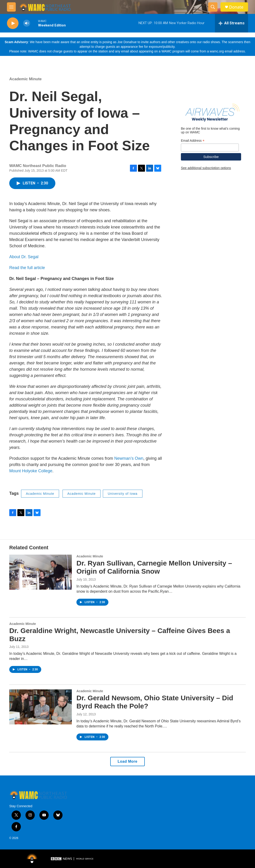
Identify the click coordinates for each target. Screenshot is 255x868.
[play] (13, 23)
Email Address (193, 141)
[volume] (27, 23)
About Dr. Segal (24, 257)
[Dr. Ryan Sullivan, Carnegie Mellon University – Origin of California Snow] (41, 572)
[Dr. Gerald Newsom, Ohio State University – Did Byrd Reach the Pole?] (41, 707)
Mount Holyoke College (31, 471)
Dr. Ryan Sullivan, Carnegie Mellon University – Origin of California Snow (154, 567)
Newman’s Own (129, 458)
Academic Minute (25, 79)
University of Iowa (123, 494)
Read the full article (27, 268)
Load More (127, 761)
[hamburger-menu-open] (11, 7)
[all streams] (231, 23)
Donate (236, 7)
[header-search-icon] (213, 7)
